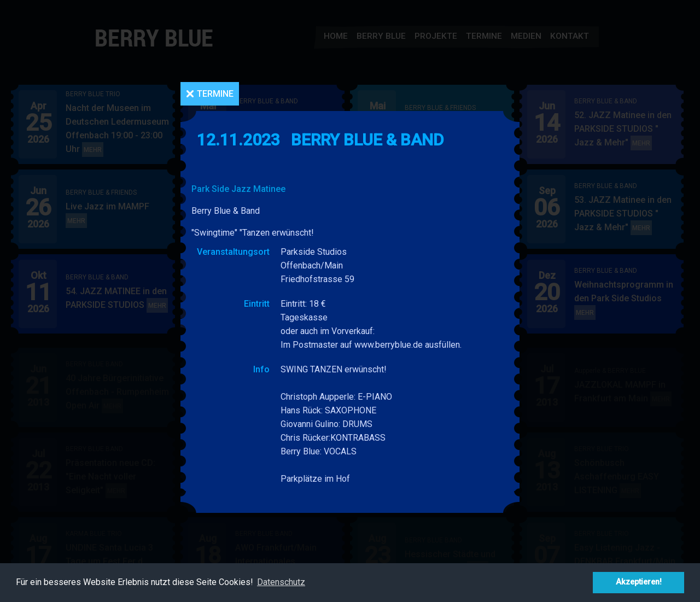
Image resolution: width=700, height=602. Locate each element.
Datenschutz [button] (281, 582)
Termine (215, 94)
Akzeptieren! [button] (639, 582)
